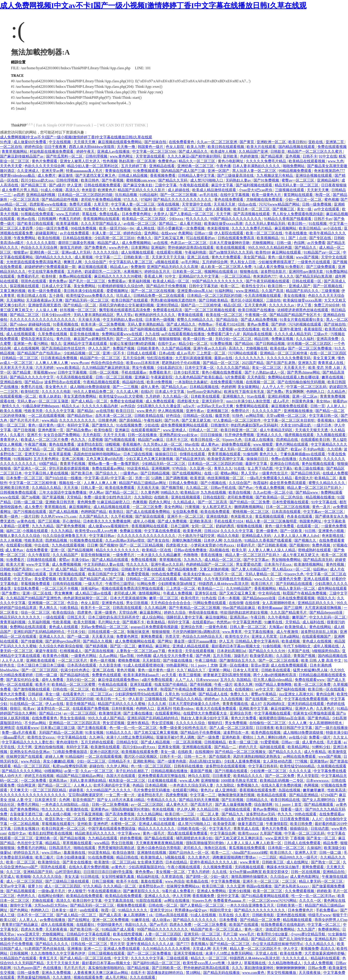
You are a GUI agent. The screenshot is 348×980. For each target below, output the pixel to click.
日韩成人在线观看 (142, 353)
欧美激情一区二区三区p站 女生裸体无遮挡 (129, 862)
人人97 (318, 819)
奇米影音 (89, 190)
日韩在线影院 (214, 497)
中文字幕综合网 (223, 833)
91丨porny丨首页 (289, 805)
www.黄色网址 (122, 156)
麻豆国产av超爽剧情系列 (94, 339)
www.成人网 (189, 781)
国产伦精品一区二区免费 (250, 502)
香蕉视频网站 (266, 588)
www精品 (102, 843)
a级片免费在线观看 (157, 680)
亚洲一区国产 (219, 171)
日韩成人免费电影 (184, 483)
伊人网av (96, 492)
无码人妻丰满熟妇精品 (146, 324)
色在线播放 (53, 968)
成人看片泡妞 (191, 224)
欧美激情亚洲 (110, 713)
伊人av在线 (55, 704)
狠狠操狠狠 (161, 632)
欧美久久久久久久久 (27, 819)
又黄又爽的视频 (13, 291)
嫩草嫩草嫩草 (314, 790)
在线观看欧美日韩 (316, 440)
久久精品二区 (197, 488)
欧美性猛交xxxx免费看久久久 (90, 296)
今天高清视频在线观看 (263, 296)
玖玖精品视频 (127, 195)
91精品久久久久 (119, 732)
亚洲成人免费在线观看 (122, 949)
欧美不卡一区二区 (96, 608)
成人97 (256, 704)
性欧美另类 (34, 411)
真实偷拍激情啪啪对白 (107, 968)
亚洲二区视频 (73, 459)
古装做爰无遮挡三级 (27, 814)
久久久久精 (157, 704)
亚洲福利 (159, 248)
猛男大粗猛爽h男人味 (311, 670)
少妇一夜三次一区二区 (304, 199)
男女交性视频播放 (282, 973)
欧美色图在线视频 (266, 732)
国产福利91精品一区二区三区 (157, 963)
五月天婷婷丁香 (134, 166)
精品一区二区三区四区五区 (60, 209)
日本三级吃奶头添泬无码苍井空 (114, 617)
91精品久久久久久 (133, 910)
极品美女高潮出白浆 (219, 819)
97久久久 (131, 199)
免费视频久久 (248, 785)
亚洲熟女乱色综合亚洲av (30, 752)
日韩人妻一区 (92, 488)
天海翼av (276, 627)
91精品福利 (149, 195)
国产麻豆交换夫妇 (138, 185)
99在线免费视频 (84, 228)
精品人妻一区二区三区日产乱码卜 (315, 488)
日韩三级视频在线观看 (107, 953)
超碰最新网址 (47, 233)
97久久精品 (92, 886)
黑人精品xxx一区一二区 (292, 569)
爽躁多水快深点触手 (283, 867)
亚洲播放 (74, 949)
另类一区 (142, 478)
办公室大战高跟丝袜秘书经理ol (278, 944)
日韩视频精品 (216, 742)
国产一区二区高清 (213, 502)
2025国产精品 (253, 363)
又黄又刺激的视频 (215, 569)
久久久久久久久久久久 (78, 420)
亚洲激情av (319, 761)
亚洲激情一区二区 (103, 819)
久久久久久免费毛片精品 (266, 161)
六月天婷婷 (45, 368)
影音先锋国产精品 (81, 704)
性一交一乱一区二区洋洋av (314, 896)
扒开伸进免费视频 (240, 435)
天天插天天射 (225, 204)
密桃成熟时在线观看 (315, 550)
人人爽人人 (83, 785)
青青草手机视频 (73, 464)
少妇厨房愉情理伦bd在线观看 (139, 694)
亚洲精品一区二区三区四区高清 (75, 723)
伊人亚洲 (75, 185)
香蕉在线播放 (212, 555)
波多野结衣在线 (220, 689)
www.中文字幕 (38, 564)
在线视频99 (204, 752)
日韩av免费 (318, 968)
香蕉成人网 (154, 276)
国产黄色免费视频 (71, 526)
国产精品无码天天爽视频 (199, 800)
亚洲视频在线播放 (299, 411)
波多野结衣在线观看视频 (226, 766)
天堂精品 (74, 497)
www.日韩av (52, 853)
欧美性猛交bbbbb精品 (298, 766)
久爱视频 (225, 329)
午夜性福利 (153, 420)
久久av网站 (109, 656)
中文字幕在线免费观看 (163, 531)
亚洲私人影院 (205, 329)
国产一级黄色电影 (172, 761)
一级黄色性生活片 (274, 473)
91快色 (238, 416)
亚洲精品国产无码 (38, 872)
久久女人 (340, 737)
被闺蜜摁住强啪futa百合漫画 (282, 718)
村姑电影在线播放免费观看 (52, 151)
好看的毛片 (246, 545)
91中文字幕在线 (324, 502)
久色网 (65, 800)
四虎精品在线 (287, 440)
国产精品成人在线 (214, 694)
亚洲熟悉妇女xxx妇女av (179, 435)
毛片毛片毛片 (75, 968)
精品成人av (120, 267)
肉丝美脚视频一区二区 (226, 478)
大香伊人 (161, 214)
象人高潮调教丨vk (139, 915)
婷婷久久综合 (175, 612)
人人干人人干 (273, 387)
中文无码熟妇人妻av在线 (123, 320)
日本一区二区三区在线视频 (288, 507)
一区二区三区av (100, 694)
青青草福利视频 (13, 622)
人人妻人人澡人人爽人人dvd (297, 536)
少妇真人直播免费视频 (243, 761)
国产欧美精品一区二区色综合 (280, 497)
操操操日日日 (166, 454)
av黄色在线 (27, 521)
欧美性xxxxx (248, 833)
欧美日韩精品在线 (286, 800)
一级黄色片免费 (289, 579)
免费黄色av (167, 161)
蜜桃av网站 (230, 473)
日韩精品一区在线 (198, 416)
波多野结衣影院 (90, 444)
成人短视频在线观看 (138, 252)
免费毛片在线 (32, 387)
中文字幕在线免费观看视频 (306, 699)
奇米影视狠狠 (219, 228)
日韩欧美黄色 (148, 348)
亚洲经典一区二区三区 (196, 166)
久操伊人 (235, 963)
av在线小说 (298, 737)
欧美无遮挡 (68, 579)
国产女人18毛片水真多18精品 (121, 800)
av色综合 (128, 406)
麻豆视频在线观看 (93, 267)
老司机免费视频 (241, 497)
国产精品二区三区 (25, 315)
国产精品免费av (79, 430)
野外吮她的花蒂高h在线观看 (191, 248)
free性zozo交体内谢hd (204, 392)
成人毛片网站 (117, 977)
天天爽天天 (19, 790)
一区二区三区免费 (148, 507)
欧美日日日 (125, 411)
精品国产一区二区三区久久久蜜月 (315, 151)
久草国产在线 (299, 651)
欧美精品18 (190, 492)
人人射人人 (336, 406)
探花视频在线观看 (25, 286)
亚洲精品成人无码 (257, 536)
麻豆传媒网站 (217, 617)
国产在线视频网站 (187, 473)
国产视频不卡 (134, 622)
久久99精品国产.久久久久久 (109, 790)
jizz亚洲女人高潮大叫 (297, 694)
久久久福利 (305, 339)
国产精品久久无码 (173, 180)
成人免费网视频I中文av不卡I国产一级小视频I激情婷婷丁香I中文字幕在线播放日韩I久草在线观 (153, 5)
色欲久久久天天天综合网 (45, 166)
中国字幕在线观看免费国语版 (112, 829)
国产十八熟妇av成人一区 (265, 372)
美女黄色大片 (57, 387)
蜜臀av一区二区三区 (298, 180)
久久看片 (18, 435)
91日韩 (311, 531)
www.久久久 (264, 579)
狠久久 (56, 344)
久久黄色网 (150, 492)
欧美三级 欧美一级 (149, 209)
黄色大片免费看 (13, 694)
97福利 (146, 199)
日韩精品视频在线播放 (170, 771)
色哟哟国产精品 (94, 512)
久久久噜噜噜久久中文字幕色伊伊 (58, 953)
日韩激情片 (220, 425)
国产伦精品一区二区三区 (230, 944)
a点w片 (189, 406)
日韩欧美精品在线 (149, 416)
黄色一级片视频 (281, 257)
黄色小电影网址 (231, 161)
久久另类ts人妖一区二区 (163, 444)
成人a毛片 (281, 401)
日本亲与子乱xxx (278, 564)
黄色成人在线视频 (317, 641)
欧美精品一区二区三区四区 (145, 219)
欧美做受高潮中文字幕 (226, 459)
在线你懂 (236, 603)
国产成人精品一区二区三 (77, 915)
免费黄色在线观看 (107, 675)
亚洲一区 (58, 550)
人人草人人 (29, 920)
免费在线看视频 (144, 560)
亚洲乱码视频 (279, 396)
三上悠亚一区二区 (211, 353)
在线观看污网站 (186, 790)
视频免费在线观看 (132, 905)
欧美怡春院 (104, 430)
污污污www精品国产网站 (280, 204)
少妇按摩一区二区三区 (269, 771)
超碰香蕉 (77, 790)
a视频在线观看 (167, 262)
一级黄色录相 (216, 627)
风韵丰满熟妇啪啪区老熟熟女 (257, 756)
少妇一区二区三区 (92, 761)
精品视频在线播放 (321, 497)
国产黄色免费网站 (25, 809)
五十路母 (57, 296)
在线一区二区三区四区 (328, 353)
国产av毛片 (159, 925)
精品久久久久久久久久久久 (118, 550)
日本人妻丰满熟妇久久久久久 (257, 166)
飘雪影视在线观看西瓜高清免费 (125, 310)
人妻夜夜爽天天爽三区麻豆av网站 (101, 973)
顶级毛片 (241, 656)
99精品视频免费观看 (295, 171)
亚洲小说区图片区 (105, 752)
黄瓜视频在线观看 (270, 516)
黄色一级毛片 (154, 833)
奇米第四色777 (265, 276)
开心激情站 (72, 521)
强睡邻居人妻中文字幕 (185, 617)
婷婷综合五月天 (158, 272)
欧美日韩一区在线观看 (327, 689)
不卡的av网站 (36, 723)
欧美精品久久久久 (248, 776)
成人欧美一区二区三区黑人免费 (227, 267)
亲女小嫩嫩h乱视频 (59, 761)
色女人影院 (175, 147)
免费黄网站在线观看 (253, 406)
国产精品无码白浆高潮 (314, 276)
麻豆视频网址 (80, 507)
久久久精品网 (156, 608)
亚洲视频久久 (234, 396)
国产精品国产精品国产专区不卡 (295, 315)
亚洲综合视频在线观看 (314, 175)
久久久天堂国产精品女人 (101, 224)
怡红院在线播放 (160, 358)
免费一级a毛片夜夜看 (19, 732)
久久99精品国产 (239, 588)
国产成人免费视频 (173, 521)
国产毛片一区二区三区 (87, 281)
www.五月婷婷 (68, 214)
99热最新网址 (178, 665)
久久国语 (284, 656)
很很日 (16, 708)
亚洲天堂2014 (36, 454)
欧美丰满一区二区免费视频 (103, 324)
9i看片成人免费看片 (179, 891)
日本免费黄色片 (301, 910)
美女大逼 (72, 877)
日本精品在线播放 (78, 238)
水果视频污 (133, 272)
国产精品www (307, 492)
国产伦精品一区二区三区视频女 (241, 752)
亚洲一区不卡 (114, 353)
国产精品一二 (226, 747)
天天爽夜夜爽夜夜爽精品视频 (160, 843)
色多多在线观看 (300, 516)
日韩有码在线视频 (68, 584)
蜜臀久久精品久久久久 (327, 483)
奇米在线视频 (163, 809)
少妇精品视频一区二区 (82, 353)
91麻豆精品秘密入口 (114, 502)
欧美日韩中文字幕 (88, 901)
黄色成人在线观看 (64, 627)
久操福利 (315, 848)
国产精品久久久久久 (285, 752)
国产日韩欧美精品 (214, 300)
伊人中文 (291, 949)
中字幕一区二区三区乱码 (307, 387)
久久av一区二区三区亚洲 (217, 142)
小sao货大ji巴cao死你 (256, 190)
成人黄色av (210, 444)
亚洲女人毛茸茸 (265, 636)
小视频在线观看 (36, 531)
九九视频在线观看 (332, 435)
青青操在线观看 (191, 315)
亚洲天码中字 (213, 401)
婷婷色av (212, 699)
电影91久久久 (137, 925)
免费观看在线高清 (168, 310)
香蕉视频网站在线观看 (102, 219)
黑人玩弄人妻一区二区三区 (255, 171)
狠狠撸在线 (249, 272)
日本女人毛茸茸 (246, 670)
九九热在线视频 (214, 492)
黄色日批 (64, 339)
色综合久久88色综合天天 (203, 636)
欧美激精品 (156, 622)
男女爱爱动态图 (249, 564)
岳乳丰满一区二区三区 (114, 416)
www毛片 (247, 934)
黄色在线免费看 (62, 444)
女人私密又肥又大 (217, 507)
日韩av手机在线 (224, 488)
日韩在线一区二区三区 (71, 689)
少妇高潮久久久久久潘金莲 (159, 406)
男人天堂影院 (308, 776)
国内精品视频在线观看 (297, 147)
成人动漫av (162, 920)
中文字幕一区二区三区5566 (155, 151)
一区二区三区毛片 (73, 660)
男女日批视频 (137, 603)
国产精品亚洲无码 (191, 459)
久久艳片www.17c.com (59, 516)
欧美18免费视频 (160, 382)
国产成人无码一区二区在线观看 (238, 449)
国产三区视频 (49, 521)
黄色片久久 (269, 454)
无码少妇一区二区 (81, 680)
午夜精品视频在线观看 (102, 382)
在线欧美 (162, 497)
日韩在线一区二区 (163, 905)
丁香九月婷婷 (199, 872)
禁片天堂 (117, 944)
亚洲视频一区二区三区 (47, 603)
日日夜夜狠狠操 (334, 185)
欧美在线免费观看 (120, 488)
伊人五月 (226, 641)
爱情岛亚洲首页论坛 (38, 339)
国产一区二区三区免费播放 (310, 348)
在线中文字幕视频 (235, 195)
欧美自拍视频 (49, 238)
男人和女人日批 (243, 262)
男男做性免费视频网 (17, 329)
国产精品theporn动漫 (260, 598)
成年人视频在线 (327, 646)
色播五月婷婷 (70, 219)
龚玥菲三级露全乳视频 (77, 243)
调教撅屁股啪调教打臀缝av (235, 857)
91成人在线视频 (204, 915)
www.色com (80, 363)
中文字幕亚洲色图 (248, 622)
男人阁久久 (49, 608)
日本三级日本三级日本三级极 (41, 665)
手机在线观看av (134, 372)
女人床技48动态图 (278, 761)
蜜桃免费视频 (129, 660)
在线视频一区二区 (261, 382)
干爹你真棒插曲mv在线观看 (303, 454)
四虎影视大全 (189, 401)
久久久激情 (62, 977)
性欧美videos (184, 708)
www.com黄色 (254, 973)
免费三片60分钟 (327, 305)
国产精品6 (86, 411)
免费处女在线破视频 (127, 401)
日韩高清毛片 (60, 848)
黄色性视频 (335, 564)
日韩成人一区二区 (204, 430)
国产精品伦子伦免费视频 (167, 286)
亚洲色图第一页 (51, 430)
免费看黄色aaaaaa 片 (230, 901)
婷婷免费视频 (131, 838)
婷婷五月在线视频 (40, 776)
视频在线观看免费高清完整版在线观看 (133, 588)
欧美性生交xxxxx (42, 737)
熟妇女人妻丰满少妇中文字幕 (205, 718)
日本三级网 (180, 526)
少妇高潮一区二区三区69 (115, 238)
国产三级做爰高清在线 (236, 175)
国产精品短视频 (73, 838)
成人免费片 (47, 175)
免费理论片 (241, 411)
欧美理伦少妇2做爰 (273, 934)
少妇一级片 (220, 877)
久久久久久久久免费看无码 (289, 358)
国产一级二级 (79, 636)
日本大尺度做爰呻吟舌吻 (230, 243)
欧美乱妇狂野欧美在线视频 (51, 833)
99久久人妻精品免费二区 (94, 392)
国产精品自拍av (80, 416)
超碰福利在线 (40, 324)
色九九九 (79, 440)
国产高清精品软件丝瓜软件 (64, 348)
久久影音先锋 (111, 665)
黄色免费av (58, 281)
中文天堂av (23, 579)
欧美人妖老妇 (50, 396)
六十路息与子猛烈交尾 (197, 536)
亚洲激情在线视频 (152, 853)
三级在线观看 (178, 958)
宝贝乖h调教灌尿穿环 (86, 795)
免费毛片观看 (81, 204)
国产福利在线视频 (291, 689)
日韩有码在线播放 (189, 766)
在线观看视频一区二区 (19, 396)
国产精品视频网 (81, 550)
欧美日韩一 (297, 224)
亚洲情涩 (7, 728)
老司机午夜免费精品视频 (101, 199)
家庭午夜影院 (47, 651)
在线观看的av (204, 622)
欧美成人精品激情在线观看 (215, 190)
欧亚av (296, 449)
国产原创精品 (131, 420)
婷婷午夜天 (86, 151)
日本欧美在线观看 (206, 396)
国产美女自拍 (159, 540)
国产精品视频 (69, 449)
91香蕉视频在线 (66, 324)
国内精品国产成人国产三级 (184, 171)
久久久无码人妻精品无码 (266, 224)
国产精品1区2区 (264, 939)
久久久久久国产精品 (233, 368)
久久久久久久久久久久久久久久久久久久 (43, 320)
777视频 (301, 761)
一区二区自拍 (11, 147)
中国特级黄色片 (110, 925)
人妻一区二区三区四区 (163, 934)
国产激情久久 (103, 425)
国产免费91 (11, 593)
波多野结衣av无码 (261, 814)
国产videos (18, 324)
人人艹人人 (185, 680)
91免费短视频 (222, 344)
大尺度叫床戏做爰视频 (194, 358)
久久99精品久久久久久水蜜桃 (167, 949)
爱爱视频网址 (118, 291)
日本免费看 (229, 920)
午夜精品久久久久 (162, 800)
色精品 (138, 785)
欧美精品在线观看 (272, 795)
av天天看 (169, 675)
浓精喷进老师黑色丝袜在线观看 (303, 310)
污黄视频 (193, 507)
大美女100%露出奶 (296, 425)
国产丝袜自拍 (156, 142)
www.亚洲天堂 (277, 838)
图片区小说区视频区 (248, 300)
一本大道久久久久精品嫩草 (159, 555)
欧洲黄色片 (107, 190)
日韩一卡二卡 (195, 756)
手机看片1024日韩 (230, 324)
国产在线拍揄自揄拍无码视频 (302, 382)
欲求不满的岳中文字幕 (112, 785)
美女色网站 (174, 507)
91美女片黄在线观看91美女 (302, 320)
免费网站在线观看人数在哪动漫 (294, 377)
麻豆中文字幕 (223, 185)
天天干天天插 (115, 435)
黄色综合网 (326, 694)
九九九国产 (307, 929)
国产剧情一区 (197, 877)
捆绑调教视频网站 (249, 507)
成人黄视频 (84, 257)
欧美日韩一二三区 (180, 814)
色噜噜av (206, 324)
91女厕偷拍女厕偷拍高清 (179, 819)
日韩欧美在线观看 (276, 670)
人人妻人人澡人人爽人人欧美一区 (254, 843)
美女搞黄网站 (249, 387)
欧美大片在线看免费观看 (217, 708)
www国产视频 (308, 257)
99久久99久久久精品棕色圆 (270, 248)
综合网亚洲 (27, 785)
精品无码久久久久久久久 (21, 617)
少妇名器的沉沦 (170, 368)
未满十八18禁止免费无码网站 (130, 737)
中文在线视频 (60, 142)
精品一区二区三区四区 (32, 766)
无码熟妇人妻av (239, 180)
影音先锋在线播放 (85, 334)
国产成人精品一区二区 (90, 401)
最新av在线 (224, 358)
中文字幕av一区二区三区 (324, 512)
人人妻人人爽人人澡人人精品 (272, 550)
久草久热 (172, 694)
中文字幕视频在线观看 (273, 713)
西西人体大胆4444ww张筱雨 (92, 147)
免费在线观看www (310, 680)
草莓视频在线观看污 (58, 824)
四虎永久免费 (181, 925)
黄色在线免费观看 (229, 199)
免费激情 (138, 267)
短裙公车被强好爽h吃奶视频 (133, 344)
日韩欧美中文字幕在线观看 (144, 569)
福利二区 (13, 531)
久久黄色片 (326, 708)
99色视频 (144, 656)
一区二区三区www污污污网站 (273, 901)
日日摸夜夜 (265, 728)
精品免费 (331, 843)
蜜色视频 (332, 199)
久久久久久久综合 (191, 723)
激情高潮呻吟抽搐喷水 (250, 877)
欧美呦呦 (24, 877)
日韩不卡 (310, 156)
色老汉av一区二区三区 (189, 243)
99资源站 (112, 569)
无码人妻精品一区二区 (264, 574)
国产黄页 (247, 142)
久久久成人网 (128, 392)
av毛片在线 (209, 195)
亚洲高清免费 (328, 339)
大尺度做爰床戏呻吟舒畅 (325, 953)
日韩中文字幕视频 (73, 372)
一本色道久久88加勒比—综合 (66, 805)
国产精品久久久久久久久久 (195, 920)
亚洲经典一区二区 (45, 252)
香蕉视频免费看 (163, 175)
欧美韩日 (117, 512)
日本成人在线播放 (259, 440)
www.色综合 (31, 761)
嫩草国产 (300, 617)
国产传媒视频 (32, 641)
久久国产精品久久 (94, 516)
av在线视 (161, 243)
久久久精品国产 (66, 555)
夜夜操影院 (314, 329)
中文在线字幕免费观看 (47, 272)
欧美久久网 (244, 684)
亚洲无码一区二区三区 (203, 934)
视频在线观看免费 (89, 977)
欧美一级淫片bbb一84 (117, 228)
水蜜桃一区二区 (124, 824)
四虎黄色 (85, 612)
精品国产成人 (109, 243)
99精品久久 (170, 492)
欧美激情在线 (78, 809)
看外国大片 (304, 478)
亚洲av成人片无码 (76, 252)
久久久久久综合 (106, 252)
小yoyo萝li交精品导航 (308, 934)
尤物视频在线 (257, 348)
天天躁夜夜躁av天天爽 (45, 300)
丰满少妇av (81, 560)
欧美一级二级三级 (244, 742)
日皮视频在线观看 (163, 781)
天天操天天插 (90, 320)
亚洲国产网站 (181, 329)
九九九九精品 (43, 526)
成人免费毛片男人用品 (20, 190)
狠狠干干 (340, 915)
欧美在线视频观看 (231, 248)
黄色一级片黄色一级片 (47, 425)
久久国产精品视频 (177, 348)
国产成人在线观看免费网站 (148, 512)
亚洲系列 (164, 708)
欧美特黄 (49, 276)
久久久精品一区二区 (120, 886)
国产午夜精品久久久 (208, 939)
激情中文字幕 (21, 905)
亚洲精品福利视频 (41, 195)
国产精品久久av (175, 387)
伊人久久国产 (100, 348)
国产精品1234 (50, 713)
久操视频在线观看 (332, 766)
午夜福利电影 (196, 252)
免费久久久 (240, 694)
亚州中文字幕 (228, 896)
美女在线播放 (295, 296)
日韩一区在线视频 (306, 872)
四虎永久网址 (160, 502)
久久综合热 (233, 540)
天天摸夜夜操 (310, 973)
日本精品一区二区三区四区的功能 (86, 195)
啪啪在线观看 (85, 848)
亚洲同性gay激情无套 (306, 272)
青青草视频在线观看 (225, 454)
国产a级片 (57, 185)
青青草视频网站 (15, 151)
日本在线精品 (177, 862)
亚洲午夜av (195, 411)
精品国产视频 (191, 579)
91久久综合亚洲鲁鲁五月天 (65, 536)
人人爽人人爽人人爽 (52, 363)
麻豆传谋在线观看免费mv (119, 680)
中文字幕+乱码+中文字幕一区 (109, 478)
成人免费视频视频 (67, 564)
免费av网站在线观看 (76, 276)
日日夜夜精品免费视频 (59, 358)
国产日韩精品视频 (271, 344)
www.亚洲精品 (248, 291)
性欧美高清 (34, 540)
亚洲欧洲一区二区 (272, 142)
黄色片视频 (126, 670)
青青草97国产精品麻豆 (20, 925)
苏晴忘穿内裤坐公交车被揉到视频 (127, 305)
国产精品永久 (91, 569)
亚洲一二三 (93, 949)
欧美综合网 (45, 329)
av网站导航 (255, 416)
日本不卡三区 (177, 440)
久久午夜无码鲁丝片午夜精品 (228, 579)
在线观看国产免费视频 (91, 708)
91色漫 (6, 142)
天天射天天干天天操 (169, 257)
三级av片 (321, 334)
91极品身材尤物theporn (41, 406)
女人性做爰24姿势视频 (75, 329)
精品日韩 (262, 339)
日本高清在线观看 (287, 512)
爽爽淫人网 (73, 262)
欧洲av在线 (27, 219)
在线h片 (147, 392)
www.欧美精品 (68, 368)
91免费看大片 (96, 209)
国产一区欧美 (292, 531)
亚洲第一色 (23, 344)
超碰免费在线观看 (237, 444)
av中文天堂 (265, 689)
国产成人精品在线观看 (111, 560)
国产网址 (165, 641)
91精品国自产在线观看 (19, 958)
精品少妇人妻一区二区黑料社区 (93, 166)
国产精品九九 (233, 814)
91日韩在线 (90, 877)
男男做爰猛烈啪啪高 (34, 977)
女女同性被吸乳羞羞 (118, 877)
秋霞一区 (323, 195)
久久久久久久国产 (267, 411)
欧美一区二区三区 (21, 862)
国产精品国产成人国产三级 (102, 579)
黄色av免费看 (258, 324)
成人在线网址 (298, 862)
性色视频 (110, 161)
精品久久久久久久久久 (157, 829)
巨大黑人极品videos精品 (273, 680)
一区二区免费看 (34, 781)
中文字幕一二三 (109, 257)
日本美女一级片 (65, 910)
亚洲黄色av (100, 809)
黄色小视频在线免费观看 (222, 372)
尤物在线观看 (43, 901)
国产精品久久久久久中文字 (32, 377)
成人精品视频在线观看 (112, 507)
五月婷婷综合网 (215, 262)
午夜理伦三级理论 (120, 584)
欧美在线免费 (291, 953)
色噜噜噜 (191, 555)
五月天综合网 (134, 358)
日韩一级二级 (47, 675)
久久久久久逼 (301, 771)
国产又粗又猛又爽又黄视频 (156, 732)
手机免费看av (327, 910)
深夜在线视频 (169, 204)
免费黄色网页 (128, 636)
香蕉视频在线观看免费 (258, 790)
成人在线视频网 (27, 348)
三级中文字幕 (166, 185)
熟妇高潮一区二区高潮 (138, 161)
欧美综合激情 (124, 853)
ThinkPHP (19, 125)
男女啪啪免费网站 (287, 560)
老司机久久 (193, 848)
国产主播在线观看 (92, 728)
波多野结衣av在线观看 (63, 382)
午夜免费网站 (25, 238)
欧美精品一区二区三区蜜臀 (74, 684)
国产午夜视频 (113, 180)
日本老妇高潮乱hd (232, 651)
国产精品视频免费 (183, 569)
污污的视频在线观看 (305, 324)
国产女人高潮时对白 (319, 800)
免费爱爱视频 (139, 574)
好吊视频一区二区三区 (79, 310)
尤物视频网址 (264, 243)
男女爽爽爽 (64, 593)
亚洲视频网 (161, 468)
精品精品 (53, 843)
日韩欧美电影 (264, 915)
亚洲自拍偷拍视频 (49, 747)
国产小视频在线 (214, 483)
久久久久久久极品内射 (100, 406)
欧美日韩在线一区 (206, 440)
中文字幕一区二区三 (324, 925)
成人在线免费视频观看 (289, 665)
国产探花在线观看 (150, 516)
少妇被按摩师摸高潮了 (277, 262)
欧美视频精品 (268, 238)
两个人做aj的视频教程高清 (275, 675)
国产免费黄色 (96, 248)
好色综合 (174, 416)
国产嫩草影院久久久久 (142, 891)
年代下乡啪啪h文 (298, 646)
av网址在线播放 (177, 901)
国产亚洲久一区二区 (30, 468)
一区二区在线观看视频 (47, 416)
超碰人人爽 (54, 756)
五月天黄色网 (256, 305)
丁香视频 (297, 838)
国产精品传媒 (139, 968)
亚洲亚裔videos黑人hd (195, 291)
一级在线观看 (54, 617)
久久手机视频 (122, 516)
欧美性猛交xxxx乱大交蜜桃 (121, 396)
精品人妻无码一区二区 (297, 588)
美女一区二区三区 (267, 368)
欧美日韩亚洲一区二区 (239, 430)
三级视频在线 (156, 699)
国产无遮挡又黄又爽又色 (96, 175)
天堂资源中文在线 (197, 204)
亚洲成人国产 (300, 286)
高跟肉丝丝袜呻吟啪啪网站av (98, 454)
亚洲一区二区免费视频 (111, 920)
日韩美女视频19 (27, 829)
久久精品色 (337, 392)
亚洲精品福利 (328, 180)
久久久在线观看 (143, 977)
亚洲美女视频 (169, 747)
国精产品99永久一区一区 (189, 853)
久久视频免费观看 (218, 867)
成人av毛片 (186, 353)
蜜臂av (64, 560)
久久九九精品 (62, 531)
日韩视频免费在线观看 (19, 492)
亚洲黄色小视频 (332, 531)
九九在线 (152, 334)
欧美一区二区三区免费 (313, 684)
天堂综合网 (128, 612)
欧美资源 (198, 478)
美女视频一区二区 (171, 872)
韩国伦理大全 (221, 910)
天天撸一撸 (127, 147)
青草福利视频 (140, 281)
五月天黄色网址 (47, 459)
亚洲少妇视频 (240, 891)
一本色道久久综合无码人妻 (192, 785)
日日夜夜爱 (222, 776)
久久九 (237, 968)
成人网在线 (146, 228)
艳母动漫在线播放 (204, 612)
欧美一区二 (230, 286)
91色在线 (209, 598)
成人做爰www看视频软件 (109, 526)
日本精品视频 (156, 785)
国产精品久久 (306, 248)
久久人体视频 (11, 540)
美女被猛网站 (25, 209)
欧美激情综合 (49, 862)
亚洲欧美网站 (144, 761)
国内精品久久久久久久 (54, 257)
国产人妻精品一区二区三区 (192, 214)
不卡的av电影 (314, 449)
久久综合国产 (96, 262)
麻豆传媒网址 (282, 708)
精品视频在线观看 (298, 920)
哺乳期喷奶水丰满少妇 (195, 838)
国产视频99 (109, 545)
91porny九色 (233, 440)
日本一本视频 (229, 598)
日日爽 (92, 545)
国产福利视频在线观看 (254, 185)
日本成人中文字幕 (57, 286)
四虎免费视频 (177, 795)
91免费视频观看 (146, 171)
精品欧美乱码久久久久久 (95, 833)
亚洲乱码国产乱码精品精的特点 (40, 632)
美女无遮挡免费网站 (80, 396)
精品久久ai (71, 406)
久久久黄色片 (199, 857)
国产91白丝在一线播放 (64, 478)
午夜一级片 (223, 684)
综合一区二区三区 (36, 612)
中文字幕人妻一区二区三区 (133, 204)
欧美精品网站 (299, 747)
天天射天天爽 (318, 190)
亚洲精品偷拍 (11, 382)
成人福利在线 (314, 622)
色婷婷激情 (250, 156)
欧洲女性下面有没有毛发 (245, 392)
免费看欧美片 (161, 372)
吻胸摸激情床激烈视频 (237, 795)
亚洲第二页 (335, 142)
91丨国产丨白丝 (294, 238)
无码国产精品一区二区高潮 (61, 732)
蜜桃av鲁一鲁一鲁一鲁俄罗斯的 (114, 464)
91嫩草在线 (274, 622)
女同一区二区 (203, 526)
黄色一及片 (322, 507)
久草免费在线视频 (53, 334)
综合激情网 (264, 805)
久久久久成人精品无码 (293, 334)
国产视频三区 (284, 209)
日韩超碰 (36, 694)
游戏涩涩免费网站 (280, 929)
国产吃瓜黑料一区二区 (65, 156)
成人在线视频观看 (21, 334)
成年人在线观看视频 (58, 925)
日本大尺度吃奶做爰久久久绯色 (195, 704)
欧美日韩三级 (214, 886)
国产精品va (33, 382)
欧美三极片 (45, 857)
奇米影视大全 (242, 516)
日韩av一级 (203, 233)
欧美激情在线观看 (106, 747)
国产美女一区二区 (322, 838)
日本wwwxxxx (207, 680)
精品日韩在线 (128, 857)
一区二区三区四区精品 (48, 790)
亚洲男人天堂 (306, 853)
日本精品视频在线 (205, 387)
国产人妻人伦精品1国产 (251, 569)
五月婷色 (75, 272)
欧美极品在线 (198, 881)
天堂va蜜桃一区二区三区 (287, 416)
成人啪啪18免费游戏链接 (90, 387)
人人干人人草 (13, 660)
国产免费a (275, 392)
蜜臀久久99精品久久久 (196, 320)
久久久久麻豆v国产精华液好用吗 (194, 156)
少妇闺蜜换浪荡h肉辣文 (177, 584)
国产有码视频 (201, 684)
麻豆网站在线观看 (287, 252)
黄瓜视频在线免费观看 (248, 848)
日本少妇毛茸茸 (187, 372)
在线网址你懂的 (51, 896)
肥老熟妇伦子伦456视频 (181, 363)
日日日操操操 (212, 435)
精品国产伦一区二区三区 (100, 358)
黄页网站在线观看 (299, 195)
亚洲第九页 (307, 363)
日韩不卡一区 (171, 756)
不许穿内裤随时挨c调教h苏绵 (196, 632)
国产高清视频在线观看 (252, 214)
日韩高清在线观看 (128, 608)
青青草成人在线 (331, 363)
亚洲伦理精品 (168, 305)
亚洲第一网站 (220, 670)
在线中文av (167, 344)
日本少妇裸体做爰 (71, 857)
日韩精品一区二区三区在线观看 (152, 579)
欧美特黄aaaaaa (270, 608)
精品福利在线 (134, 382)
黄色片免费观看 (45, 161)
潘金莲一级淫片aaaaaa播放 (196, 641)
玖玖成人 (124, 296)
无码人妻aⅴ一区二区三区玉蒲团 (43, 401)
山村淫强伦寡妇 (69, 872)
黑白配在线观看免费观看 (188, 833)
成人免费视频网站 (137, 243)
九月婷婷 (153, 396)
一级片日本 (323, 425)
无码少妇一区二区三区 (234, 339)
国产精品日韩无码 (306, 473)
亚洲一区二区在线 (37, 593)
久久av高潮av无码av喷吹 (125, 540)
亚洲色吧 (101, 824)
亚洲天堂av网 (53, 171)
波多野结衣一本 (237, 732)
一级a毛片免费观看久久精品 (270, 478)
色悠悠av (224, 622)
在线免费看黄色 (182, 142)
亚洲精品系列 (326, 939)
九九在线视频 (232, 699)
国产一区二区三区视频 (179, 195)
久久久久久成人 (295, 958)
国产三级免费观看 (321, 267)
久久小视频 (168, 939)
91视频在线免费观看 (38, 214)
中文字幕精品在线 (72, 737)
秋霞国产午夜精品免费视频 (305, 593)
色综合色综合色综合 (108, 363)
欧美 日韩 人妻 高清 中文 (322, 660)
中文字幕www (129, 833)
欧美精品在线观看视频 (307, 161)
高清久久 (73, 190)
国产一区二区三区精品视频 (142, 545)
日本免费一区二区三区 (25, 478)
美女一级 (305, 209)
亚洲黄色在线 (113, 603)
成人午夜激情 (288, 632)
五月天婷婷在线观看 (98, 742)
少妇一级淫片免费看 (52, 228)
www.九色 (336, 161)
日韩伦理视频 (97, 156)
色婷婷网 (229, 387)
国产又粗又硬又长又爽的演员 (239, 838)
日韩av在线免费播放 (191, 550)
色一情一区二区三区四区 (151, 766)
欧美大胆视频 (85, 622)
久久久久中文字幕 (60, 411)
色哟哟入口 (316, 392)
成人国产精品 (67, 569)
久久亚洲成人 (29, 171)
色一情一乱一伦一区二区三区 (134, 728)
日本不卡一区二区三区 (36, 915)
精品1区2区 (233, 305)
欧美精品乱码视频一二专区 (282, 781)
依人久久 (287, 276)
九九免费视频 (120, 209)
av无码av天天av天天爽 (216, 406)
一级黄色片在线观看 (314, 262)
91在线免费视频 (101, 857)
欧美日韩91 (298, 142)
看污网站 (41, 344)
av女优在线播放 (247, 329)
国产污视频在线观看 (30, 512)
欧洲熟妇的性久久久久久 (156, 315)
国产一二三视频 (126, 387)
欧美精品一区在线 (157, 550)
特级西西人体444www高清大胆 (224, 584)
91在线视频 (318, 224)
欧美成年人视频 (224, 151)
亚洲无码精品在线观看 (306, 704)
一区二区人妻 (208, 814)
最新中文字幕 (257, 464)
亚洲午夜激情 (291, 329)
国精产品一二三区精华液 (201, 305)
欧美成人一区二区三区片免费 (45, 440)
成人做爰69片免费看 (30, 142)
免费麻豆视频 (283, 339)
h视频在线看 (176, 857)
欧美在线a (278, 348)
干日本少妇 (77, 632)
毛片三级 (230, 934)
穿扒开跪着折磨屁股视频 (69, 468)
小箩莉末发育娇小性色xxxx (213, 545)
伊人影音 (136, 699)
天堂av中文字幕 (13, 886)
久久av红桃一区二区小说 (273, 492)
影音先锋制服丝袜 (96, 555)
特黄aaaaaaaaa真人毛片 (85, 171)
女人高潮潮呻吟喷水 (279, 603)
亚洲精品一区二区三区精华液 (284, 353)
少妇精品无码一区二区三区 (164, 464)
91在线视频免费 (129, 425)
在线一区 (211, 473)
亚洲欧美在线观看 (41, 660)
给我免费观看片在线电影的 (283, 925)
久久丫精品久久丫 (192, 670)
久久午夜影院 (40, 555)
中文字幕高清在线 (119, 901)
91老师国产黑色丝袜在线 (45, 949)
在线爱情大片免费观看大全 (206, 713)
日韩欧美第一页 (137, 257)
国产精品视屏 (272, 156)
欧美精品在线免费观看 (85, 896)
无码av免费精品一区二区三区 (105, 627)
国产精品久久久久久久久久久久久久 (183, 199)
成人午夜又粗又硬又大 (301, 555)
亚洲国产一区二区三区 (185, 209)
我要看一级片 (292, 809)
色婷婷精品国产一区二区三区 (210, 564)
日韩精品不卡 (120, 761)
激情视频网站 (150, 593)
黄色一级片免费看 (280, 526)
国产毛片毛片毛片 (25, 420)
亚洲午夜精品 (138, 723)
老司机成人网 (125, 593)
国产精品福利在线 (75, 675)
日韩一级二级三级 (29, 502)
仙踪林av (321, 569)
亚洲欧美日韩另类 (15, 488)
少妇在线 (152, 425)
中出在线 (153, 449)
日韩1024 (211, 531)
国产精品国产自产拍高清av (39, 353)
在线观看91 (86, 925)
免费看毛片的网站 (32, 848)
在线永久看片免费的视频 (282, 785)
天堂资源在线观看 (151, 156)
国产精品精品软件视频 (60, 199)
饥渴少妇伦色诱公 (76, 670)
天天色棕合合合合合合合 (171, 603)
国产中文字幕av (257, 560)
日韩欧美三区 (273, 862)
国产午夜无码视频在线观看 (268, 281)
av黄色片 (119, 867)
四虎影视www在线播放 (49, 204)
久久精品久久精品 (47, 488)
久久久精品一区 (176, 396)
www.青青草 (233, 632)
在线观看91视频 (170, 252)
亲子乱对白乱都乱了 (132, 771)
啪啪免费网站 (294, 166)
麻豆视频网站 (286, 228)
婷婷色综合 (34, 147)
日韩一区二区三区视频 (114, 377)
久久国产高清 (273, 291)
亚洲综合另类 (192, 627)
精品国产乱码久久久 (303, 291)
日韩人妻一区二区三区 (248, 627)
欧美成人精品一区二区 (171, 281)
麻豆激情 (66, 175)
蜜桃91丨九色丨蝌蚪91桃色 (265, 737)
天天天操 (71, 488)
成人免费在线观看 (161, 401)
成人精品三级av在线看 (94, 593)
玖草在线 (226, 915)
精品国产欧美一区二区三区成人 (217, 929)
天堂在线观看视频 (200, 651)
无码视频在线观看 (250, 867)
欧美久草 (270, 329)
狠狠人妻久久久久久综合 (21, 536)
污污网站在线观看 (243, 353)
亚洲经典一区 (47, 838)
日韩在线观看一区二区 (107, 632)
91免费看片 (16, 560)
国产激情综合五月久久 (238, 660)
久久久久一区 (311, 901)
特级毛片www (320, 915)
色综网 (300, 243)
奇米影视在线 (333, 536)
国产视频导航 (173, 488)
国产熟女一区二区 (326, 862)
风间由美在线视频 (258, 334)
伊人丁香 (305, 305)
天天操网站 (15, 300)
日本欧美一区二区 (187, 272)
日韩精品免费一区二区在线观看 (159, 296)
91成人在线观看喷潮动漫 (144, 665)
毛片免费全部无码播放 (152, 790)
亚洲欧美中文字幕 (254, 708)
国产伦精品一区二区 (80, 305)
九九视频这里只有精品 (275, 175)
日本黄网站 (140, 248)
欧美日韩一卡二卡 (111, 699)
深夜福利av (90, 588)
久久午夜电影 (279, 617)
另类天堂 (173, 636)
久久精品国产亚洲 (254, 151)
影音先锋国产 (84, 800)
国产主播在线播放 (138, 713)
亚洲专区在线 (206, 593)
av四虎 (19, 195)
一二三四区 (268, 857)
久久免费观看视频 (300, 891)
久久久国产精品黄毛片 (289, 612)
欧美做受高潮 (225, 824)
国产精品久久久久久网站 (22, 771)
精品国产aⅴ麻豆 (151, 440)
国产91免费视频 (267, 180)
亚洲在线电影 (218, 516)
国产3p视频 (31, 497)
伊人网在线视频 (171, 411)
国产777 (183, 944)
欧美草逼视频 (68, 224)
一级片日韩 (30, 516)
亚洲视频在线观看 (197, 747)
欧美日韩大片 (263, 584)
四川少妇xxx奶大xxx (38, 180)
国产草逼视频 (54, 497)
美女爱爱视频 (46, 579)
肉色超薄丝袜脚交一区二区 (86, 598)
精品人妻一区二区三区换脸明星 (272, 521)
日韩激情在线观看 (42, 560)
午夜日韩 (258, 617)
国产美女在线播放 (78, 862)
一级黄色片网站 (84, 656)
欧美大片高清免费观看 (139, 819)
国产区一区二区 (123, 646)
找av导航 (127, 656)
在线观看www (28, 728)
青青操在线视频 (118, 171)
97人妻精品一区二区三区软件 (237, 420)
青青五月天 (49, 958)
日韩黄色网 (108, 420)
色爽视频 (140, 502)
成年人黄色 (150, 387)
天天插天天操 (148, 488)
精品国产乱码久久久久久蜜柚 (122, 704)
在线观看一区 (308, 526)
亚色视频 (293, 156)
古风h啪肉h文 (274, 704)
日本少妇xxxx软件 (57, 315)
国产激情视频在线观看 (32, 689)
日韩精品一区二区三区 (20, 358)
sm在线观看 (90, 910)
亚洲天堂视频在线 (189, 953)
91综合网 (189, 694)
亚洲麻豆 (142, 377)
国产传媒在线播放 (178, 660)
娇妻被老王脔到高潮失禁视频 (227, 675)
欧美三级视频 (190, 675)
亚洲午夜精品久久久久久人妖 (187, 449)
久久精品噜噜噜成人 (285, 963)
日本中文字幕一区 (200, 368)
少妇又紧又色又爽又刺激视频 (150, 459)
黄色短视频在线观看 (319, 464)
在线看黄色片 (74, 694)
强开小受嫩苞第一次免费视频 (181, 228)
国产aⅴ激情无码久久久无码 (232, 252)
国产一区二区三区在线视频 (153, 291)
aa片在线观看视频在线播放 (183, 334)
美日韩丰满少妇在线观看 (84, 291)
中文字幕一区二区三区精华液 (33, 483)
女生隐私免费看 (186, 512)
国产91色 (172, 420)
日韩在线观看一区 (307, 281)
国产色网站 (19, 910)
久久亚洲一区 (201, 468)
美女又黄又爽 (324, 358)
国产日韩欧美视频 (273, 545)
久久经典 (335, 449)
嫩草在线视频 (333, 377)
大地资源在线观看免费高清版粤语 (34, 262)
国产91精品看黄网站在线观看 (266, 896)
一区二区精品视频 (25, 824)
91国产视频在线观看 (30, 574)
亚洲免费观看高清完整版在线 (162, 776)
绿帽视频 (113, 444)
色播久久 (145, 238)
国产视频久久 (306, 540)
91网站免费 (147, 584)
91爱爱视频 (270, 742)
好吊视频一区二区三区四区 (310, 344)
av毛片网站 (191, 262)
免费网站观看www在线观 (123, 334)
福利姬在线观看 (273, 747)
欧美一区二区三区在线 (265, 233)
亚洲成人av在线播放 (114, 151)
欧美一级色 (10, 516)
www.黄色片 (146, 411)
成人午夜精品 (315, 752)
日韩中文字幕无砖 (204, 286)
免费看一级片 (320, 737)
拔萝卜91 (35, 886)
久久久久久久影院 (41, 243)
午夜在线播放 (296, 233)
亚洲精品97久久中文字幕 (199, 276)
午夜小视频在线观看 (184, 867)
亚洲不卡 (34, 435)
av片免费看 (316, 243)
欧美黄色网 (193, 531)
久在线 (184, 939)
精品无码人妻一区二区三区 (297, 185)
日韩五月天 (77, 617)
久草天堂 (102, 204)
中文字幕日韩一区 (324, 416)
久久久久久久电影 (57, 392)
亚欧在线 (316, 142)
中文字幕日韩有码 (263, 766)
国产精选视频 (97, 646)
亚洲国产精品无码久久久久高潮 (173, 267)
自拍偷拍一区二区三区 (268, 723)
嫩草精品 (146, 646)
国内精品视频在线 (332, 656)
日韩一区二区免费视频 (111, 805)
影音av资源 (260, 665)
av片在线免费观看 (75, 233)
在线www (169, 233)
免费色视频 (322, 545)
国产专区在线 (321, 238)
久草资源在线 (173, 877)
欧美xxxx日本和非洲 (143, 363)
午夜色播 (224, 166)
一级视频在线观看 (236, 809)
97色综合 (180, 468)
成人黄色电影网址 (305, 877)
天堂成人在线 (267, 953)
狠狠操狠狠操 (170, 339)
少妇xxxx (176, 219)
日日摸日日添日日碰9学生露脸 (108, 872)
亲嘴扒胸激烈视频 (187, 540)
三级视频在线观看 (290, 190)
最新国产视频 (202, 771)
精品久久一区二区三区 (197, 161)
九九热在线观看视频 (69, 545)
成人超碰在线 (179, 190)
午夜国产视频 (36, 444)
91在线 (240, 468)
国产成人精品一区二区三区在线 (86, 958)
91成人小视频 (52, 190)
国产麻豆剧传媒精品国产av (22, 156)
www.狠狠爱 (264, 444)
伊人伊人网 (186, 809)
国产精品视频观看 (319, 805)
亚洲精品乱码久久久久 (316, 603)
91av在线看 (257, 396)
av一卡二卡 (44, 569)
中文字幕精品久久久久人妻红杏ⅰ (28, 742)
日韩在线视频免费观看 (103, 185)
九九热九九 (193, 560)
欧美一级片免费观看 (45, 291)
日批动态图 (320, 829)
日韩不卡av (323, 219)
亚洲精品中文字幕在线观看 (86, 344)
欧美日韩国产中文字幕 (107, 574)
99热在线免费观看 (167, 574)
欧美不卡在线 (128, 881)
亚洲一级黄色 (267, 531)
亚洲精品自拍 (334, 872)
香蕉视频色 (132, 444)
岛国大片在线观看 (121, 776)
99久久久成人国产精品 (107, 718)
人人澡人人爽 (47, 310)
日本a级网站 (290, 636)
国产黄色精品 (319, 718)
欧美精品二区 (326, 478)
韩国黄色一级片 (151, 147)
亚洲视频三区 (218, 411)
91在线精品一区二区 (27, 704)
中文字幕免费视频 (226, 881)
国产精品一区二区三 (122, 492)
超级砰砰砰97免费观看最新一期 (50, 267)
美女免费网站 (85, 286)
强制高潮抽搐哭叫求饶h (131, 809)
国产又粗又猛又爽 (169, 238)
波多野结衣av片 (152, 886)
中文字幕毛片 (220, 829)
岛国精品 (244, 680)
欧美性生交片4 (254, 286)
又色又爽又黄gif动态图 (105, 459)
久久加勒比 (143, 497)
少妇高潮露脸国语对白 (147, 867)
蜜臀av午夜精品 (264, 694)
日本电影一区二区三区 (287, 848)
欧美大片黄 (15, 564)
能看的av (340, 401)
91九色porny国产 (27, 968)
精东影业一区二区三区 (127, 781)
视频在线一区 (70, 483)
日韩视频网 (47, 219)
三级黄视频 (330, 291)
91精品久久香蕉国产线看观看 (288, 219)
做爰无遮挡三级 (251, 824)
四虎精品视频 (57, 540)
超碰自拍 (97, 766)
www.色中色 (119, 248)
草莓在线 (90, 214)
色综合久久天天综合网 (40, 248)
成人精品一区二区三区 (223, 560)
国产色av (246, 488)
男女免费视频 (236, 723)
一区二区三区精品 (236, 276)
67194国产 (329, 795)
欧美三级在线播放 (310, 468)
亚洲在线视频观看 (186, 497)
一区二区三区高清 (25, 199)
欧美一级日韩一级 (198, 339)
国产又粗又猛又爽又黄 (238, 593)
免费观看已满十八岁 (224, 334)
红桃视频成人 (71, 651)
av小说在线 (333, 228)
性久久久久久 (197, 219)
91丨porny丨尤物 (204, 665)
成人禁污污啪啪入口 (207, 180)
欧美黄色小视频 (56, 656)
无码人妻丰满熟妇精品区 (94, 315)
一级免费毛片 (124, 555)
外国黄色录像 (303, 401)
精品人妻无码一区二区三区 (321, 881)
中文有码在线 (270, 593)
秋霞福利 (261, 483)
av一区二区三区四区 (80, 713)
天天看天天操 (103, 636)
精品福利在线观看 (326, 958)
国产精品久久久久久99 (267, 651)
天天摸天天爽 (85, 142)
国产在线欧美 (220, 756)
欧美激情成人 (296, 627)
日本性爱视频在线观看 (291, 502)
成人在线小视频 (58, 814)
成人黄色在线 (313, 742)
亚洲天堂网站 (36, 939)
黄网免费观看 (152, 636)
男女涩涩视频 (114, 723)
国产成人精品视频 (64, 512)
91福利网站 (224, 291)
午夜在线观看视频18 (105, 891)
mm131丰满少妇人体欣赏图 (249, 401)
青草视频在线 (56, 507)
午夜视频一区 (256, 315)
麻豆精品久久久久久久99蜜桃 (118, 276)
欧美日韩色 (90, 180)
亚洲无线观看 (141, 684)
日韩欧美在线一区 (192, 829)
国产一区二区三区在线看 (279, 660)
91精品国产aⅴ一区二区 (322, 252)
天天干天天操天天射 (63, 963)
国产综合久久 (107, 473)
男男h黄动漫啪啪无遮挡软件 (174, 300)
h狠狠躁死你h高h (326, 651)
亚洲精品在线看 (162, 166)
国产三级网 (293, 608)
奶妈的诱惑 (225, 526)
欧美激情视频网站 (309, 564)
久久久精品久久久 (320, 944)
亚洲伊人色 (305, 708)
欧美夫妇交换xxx (198, 574)
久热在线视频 (310, 459)
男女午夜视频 (143, 368)
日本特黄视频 (123, 708)
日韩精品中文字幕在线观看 (89, 934)
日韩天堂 (89, 939)
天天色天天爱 (11, 166)
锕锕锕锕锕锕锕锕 (291, 968)
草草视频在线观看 (78, 843)
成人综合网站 (153, 617)
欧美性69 (263, 252)
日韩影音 (278, 151)
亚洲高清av (239, 617)
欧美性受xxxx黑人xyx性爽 (97, 531)
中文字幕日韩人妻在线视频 (47, 473)
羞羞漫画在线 (75, 853)
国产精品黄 (22, 372)
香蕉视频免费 (204, 896)
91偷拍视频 (272, 646)
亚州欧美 (231, 156)
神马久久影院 (199, 776)
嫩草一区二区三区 (164, 598)
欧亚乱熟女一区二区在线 (66, 819)
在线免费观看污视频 (227, 382)
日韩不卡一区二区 (228, 574)
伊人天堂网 (182, 896)
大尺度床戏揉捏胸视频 (323, 608)
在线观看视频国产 (146, 430)
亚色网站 (152, 233)
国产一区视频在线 (328, 286)
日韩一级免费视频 (317, 204)
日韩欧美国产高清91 (17, 569)
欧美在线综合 (64, 612)
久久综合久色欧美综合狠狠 (61, 646)
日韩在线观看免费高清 (236, 238)
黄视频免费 (310, 949)
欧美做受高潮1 (262, 656)
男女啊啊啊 (295, 392)
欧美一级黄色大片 (267, 195)
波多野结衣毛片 (151, 795)
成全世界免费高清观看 (288, 483)
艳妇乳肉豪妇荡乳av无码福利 (255, 425)
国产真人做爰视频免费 (234, 805)
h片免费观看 (235, 377)
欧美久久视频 (11, 411)
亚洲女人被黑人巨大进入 (80, 161)
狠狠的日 (216, 723)
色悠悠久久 (27, 896)
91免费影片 (119, 329)
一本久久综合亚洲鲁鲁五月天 (251, 905)
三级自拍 (274, 300)
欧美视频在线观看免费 (140, 752)
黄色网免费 (86, 502)
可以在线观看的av (201, 238)
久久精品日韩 (208, 809)
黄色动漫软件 (68, 742)
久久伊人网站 (118, 766)
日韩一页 (318, 406)
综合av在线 (248, 204)
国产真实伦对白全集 (23, 680)
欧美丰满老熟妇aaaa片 (142, 675)
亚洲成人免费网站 (212, 891)
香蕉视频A (326, 420)
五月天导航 (222, 656)
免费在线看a (109, 214)
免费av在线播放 (284, 459)
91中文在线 (328, 156)
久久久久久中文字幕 (237, 531)
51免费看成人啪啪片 (140, 939)
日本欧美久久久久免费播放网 (107, 521)
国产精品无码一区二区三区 (87, 300)
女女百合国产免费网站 (62, 435)
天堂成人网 (202, 949)
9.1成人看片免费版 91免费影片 (279, 267)
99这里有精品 (138, 468)
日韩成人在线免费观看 (303, 843)
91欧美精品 (69, 608)
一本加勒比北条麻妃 (192, 382)
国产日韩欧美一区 (167, 968)
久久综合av (279, 877)
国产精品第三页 (34, 185)
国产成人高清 (111, 915)
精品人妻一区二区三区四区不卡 (256, 949)
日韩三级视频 (103, 881)
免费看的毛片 (29, 276)
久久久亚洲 (236, 886)
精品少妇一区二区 (194, 344)
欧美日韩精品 (310, 228)
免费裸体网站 (329, 929)
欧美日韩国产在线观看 (130, 300)
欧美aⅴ (29, 708)
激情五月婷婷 (71, 248)
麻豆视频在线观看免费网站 (120, 142)
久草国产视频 (271, 833)
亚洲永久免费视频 (57, 973)
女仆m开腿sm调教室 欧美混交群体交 (259, 872)
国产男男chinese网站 (304, 372)
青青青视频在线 (236, 704)
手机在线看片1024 (229, 521)
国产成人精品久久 (194, 151)
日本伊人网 (213, 540)
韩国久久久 (326, 598)
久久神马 (97, 737)
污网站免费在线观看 (210, 603)
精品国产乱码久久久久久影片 (142, 190)
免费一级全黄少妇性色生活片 (108, 497)
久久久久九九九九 (250, 358)
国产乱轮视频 (233, 800)
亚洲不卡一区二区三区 (186, 516)
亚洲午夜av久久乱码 (210, 348)
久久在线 (220, 872)
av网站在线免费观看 (300, 756)
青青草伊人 (10, 440)
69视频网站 (53, 771)
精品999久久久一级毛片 (299, 857)
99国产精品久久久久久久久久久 (236, 219)
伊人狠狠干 (77, 891)
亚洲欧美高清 (201, 521)
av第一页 (72, 771)
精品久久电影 (229, 536)
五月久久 (227, 680)
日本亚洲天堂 (46, 800)
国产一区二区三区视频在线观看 (211, 310)
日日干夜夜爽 (56, 147)
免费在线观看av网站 (109, 468)
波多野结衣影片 (274, 272)
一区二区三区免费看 (211, 925)
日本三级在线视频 (138, 454)
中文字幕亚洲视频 (89, 814)
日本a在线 (167, 353)
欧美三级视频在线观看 (125, 449)
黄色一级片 (254, 929)
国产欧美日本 (82, 473)
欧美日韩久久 (282, 853)
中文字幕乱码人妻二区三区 (131, 262)
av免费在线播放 (53, 920)
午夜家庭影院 (162, 377)
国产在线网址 (79, 920)
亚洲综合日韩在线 (285, 464)
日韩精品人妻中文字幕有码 (258, 641)
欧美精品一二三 (211, 588)
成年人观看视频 (218, 209)
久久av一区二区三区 (97, 771)
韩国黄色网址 (311, 521)
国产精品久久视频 (98, 641)
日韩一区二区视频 (104, 372)
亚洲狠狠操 (210, 781)
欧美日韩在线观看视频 (226, 147)
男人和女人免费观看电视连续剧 (298, 214)
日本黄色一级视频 (160, 320)
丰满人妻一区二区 (107, 233)
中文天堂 (121, 958)
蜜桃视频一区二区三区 (251, 512)
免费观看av (117, 281)
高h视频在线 (220, 550)
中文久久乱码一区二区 (328, 617)
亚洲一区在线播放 (234, 665)
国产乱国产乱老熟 (281, 363)
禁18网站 (194, 973)
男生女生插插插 (73, 718)
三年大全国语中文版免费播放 (63, 492)
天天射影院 (152, 660)
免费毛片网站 (29, 805)
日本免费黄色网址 (137, 214)
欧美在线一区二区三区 (225, 315)
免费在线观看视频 (332, 147)
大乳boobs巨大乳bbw (51, 905)
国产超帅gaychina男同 (63, 641)
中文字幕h (284, 468)
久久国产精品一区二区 (37, 449)
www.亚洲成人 (175, 430)
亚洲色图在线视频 (292, 915)
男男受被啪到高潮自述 (117, 848)
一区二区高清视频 (187, 742)
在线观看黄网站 (168, 713)
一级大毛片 (94, 584)
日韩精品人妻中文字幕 (197, 175)
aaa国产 (101, 329)
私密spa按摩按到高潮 (70, 766)
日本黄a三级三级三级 (58, 728)
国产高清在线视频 (100, 651)
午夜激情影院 (277, 824)
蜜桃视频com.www (141, 180)
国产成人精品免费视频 (259, 320)
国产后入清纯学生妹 (296, 939)
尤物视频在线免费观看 (265, 199)
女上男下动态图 (261, 468)
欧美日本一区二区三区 (252, 209)
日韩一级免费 (29, 973)
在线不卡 (138, 973)
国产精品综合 (227, 320)
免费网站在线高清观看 (29, 627)
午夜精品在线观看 (113, 684)
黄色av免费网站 (266, 809)
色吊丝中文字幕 (30, 843)
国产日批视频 (25, 430)
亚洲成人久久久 (270, 435)
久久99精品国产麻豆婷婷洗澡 (106, 368)
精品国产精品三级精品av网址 (143, 483)
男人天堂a (125, 315)
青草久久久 (223, 468)
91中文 (171, 276)
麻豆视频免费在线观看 (290, 406)
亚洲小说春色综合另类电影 (159, 848)
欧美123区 (9, 920)
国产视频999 (300, 545)
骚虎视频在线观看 (300, 435)
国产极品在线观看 (159, 838)
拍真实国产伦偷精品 (171, 684)
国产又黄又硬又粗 (197, 420)
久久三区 (14, 872)
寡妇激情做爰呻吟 (259, 968)
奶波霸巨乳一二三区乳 (103, 272)
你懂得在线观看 (193, 454)
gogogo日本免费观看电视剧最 (155, 627)
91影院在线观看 (149, 901)
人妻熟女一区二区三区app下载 (141, 651)
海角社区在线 (216, 848)
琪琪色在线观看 (34, 281)
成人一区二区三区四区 (25, 881)
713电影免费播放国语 (70, 752)
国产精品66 (244, 344)
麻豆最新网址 (151, 612)
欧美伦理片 (190, 598)
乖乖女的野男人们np (331, 920)
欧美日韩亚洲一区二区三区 (64, 829)
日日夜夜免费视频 (295, 819)
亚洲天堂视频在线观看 (68, 574)
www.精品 (50, 420)
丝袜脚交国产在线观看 (25, 756)
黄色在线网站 (321, 627)
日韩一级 (284, 243)
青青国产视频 (305, 656)
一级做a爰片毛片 (52, 891)
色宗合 (73, 603)
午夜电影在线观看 (195, 185)
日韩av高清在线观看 (172, 915)
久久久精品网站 (150, 814)
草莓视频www (45, 372)
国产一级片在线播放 (331, 728)
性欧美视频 (62, 622)
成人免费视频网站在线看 (135, 641)
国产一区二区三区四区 (40, 670)
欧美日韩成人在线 (32, 296)
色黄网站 (185, 233)
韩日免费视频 (93, 449)
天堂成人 (7, 877)
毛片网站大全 (109, 622)
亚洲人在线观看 (317, 579)
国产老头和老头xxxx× (292, 886)
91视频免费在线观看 (87, 540)
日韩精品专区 (128, 742)
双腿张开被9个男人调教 (176, 737)
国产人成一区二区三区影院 (232, 728)
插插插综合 (299, 829)
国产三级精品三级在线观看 (68, 881)
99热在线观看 (306, 814)
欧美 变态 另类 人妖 (325, 368)
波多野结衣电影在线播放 (258, 819)
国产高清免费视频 (120, 814)
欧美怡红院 (30, 392)
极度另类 (223, 416)
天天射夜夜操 (57, 929)
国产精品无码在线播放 (222, 973)
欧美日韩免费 (302, 824)
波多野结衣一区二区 (54, 708)
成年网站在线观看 (332, 588)
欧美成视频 (291, 641)
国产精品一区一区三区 (221, 363)
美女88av (324, 401)
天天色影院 (257, 377)
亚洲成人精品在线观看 (191, 646)
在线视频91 (244, 689)
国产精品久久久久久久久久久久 (260, 910)
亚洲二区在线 (198, 257)
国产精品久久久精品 (186, 699)
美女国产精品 (255, 257)
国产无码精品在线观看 (295, 584)
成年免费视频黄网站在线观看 (185, 425)
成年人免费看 (53, 680)
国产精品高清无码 (318, 560)
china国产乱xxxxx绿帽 (251, 853)
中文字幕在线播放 (259, 632)
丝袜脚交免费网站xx (183, 886)
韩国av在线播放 (260, 886)
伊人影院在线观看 (229, 233)
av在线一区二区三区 (140, 224)
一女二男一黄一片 (121, 795)
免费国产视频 (124, 348)
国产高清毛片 (202, 805)
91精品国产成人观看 (119, 929)
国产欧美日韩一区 (85, 929)
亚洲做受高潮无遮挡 (45, 305)
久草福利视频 (40, 622)
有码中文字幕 (79, 425)
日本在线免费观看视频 (297, 598)
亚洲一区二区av (305, 396)
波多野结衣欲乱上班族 (319, 632)
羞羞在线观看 (152, 881)
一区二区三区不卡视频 (60, 588)
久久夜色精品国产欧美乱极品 (199, 377)
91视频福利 (23, 459)
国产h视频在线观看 (120, 440)
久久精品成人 (185, 502)
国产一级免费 (209, 737)
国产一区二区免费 (280, 776)
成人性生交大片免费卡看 (173, 656)
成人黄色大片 (177, 805)
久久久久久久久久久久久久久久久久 (147, 536)
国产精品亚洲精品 (304, 795)
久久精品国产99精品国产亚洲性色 (34, 598)
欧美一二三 (221, 853)
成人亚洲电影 (226, 790)
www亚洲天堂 (29, 934)
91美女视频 (95, 732)
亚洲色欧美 (231, 737)
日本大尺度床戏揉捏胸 (129, 598)
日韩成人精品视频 (133, 175)
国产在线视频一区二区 (264, 699)
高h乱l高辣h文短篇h (206, 761)
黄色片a (207, 790)
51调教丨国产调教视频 (170, 478)
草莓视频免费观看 (36, 584)
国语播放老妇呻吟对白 (166, 973)
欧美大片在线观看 (262, 147)
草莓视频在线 (255, 963)
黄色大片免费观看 (227, 257)
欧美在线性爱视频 (128, 934)
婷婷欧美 (324, 891)
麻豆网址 (163, 646)
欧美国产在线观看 (244, 925)
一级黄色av (129, 473)
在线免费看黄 (37, 550)
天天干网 (224, 214)
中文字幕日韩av (102, 536)
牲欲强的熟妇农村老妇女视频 (245, 612)
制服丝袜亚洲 (139, 632)
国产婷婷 (279, 324)
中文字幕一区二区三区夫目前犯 (290, 420)
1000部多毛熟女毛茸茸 (239, 781)
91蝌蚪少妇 (322, 747)
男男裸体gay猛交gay (191, 910)
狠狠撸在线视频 (250, 526)
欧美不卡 (43, 684)
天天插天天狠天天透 (312, 430)
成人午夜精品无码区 (277, 430)
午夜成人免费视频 (270, 488)
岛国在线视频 (290, 790)
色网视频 (312, 785)
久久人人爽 (298, 723)
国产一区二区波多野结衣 (137, 339)
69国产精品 (49, 464)
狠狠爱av (21, 252)
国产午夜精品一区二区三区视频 (195, 608)
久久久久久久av (282, 305)
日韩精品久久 (258, 800)
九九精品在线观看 (103, 838)
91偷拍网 (250, 454)
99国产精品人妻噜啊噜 (274, 684)
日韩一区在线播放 (143, 435)
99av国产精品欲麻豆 (239, 608)
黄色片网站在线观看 (292, 444)
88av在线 (192, 444)
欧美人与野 (196, 147)
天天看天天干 (295, 368)
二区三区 (290, 881)
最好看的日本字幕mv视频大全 (236, 646)
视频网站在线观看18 (221, 272)
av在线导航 (105, 411)
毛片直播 (334, 742)
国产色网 (203, 656)
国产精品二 (168, 224)
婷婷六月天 (248, 747)
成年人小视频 (145, 521)
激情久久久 (11, 406)
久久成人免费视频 (319, 963)
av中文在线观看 (327, 209)
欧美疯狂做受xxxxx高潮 (224, 224)
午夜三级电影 (206, 660)
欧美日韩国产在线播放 (257, 310)
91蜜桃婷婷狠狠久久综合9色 (121, 286)
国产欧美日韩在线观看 (36, 224)
